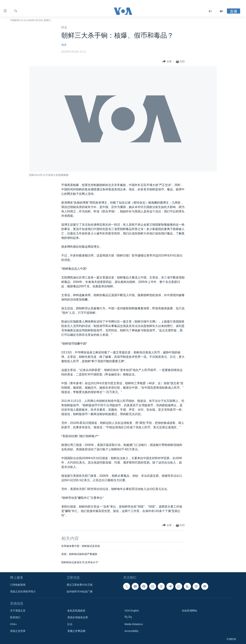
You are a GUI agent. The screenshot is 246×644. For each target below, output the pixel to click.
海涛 (64, 45)
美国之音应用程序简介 (23, 591)
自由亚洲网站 (189, 611)
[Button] (167, 62)
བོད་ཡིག (128, 617)
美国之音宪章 (18, 631)
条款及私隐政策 (76, 611)
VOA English (132, 611)
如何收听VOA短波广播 (80, 591)
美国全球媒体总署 (78, 617)
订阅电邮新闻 (18, 585)
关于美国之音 (18, 611)
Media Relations (134, 624)
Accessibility (132, 631)
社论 (70, 624)
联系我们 (15, 617)
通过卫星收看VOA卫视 (80, 585)
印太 (64, 27)
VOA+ (14, 624)
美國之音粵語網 (76, 631)
